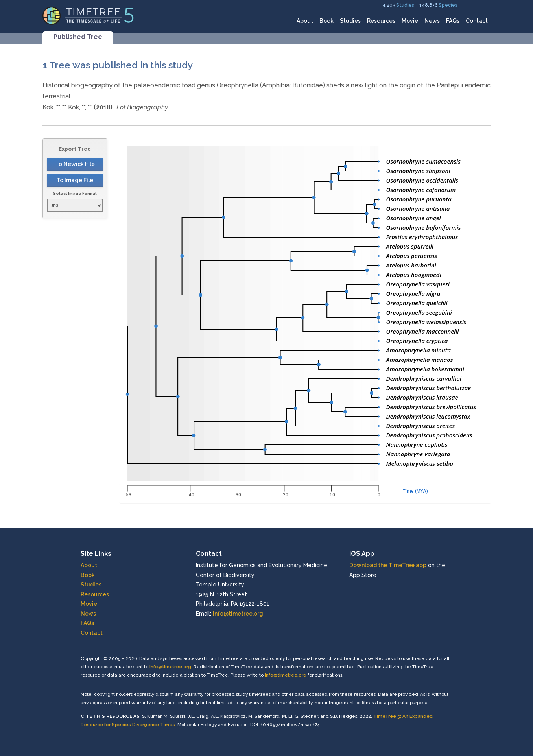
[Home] (88, 15)
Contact (477, 21)
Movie (410, 21)
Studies (405, 5)
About (305, 21)
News (432, 21)
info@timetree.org (238, 614)
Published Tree (78, 37)
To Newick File (75, 164)
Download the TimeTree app (388, 565)
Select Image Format (75, 193)
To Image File (75, 180)
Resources (381, 21)
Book (326, 21)
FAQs (453, 21)
